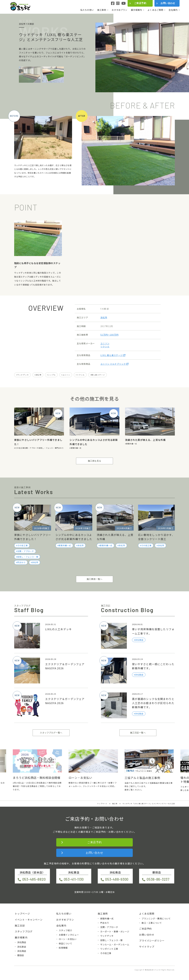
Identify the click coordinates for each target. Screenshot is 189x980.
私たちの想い (87, 10)
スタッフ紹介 (65, 930)
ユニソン (105, 343)
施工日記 (20, 925)
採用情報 (63, 948)
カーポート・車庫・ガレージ (115, 932)
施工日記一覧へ (138, 733)
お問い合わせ (168, 3)
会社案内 (173, 10)
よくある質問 (147, 914)
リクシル (105, 346)
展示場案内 (137, 10)
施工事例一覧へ (94, 579)
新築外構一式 (76, 448)
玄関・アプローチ (31, 448)
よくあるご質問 (155, 10)
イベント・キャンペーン (29, 920)
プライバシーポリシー (152, 940)
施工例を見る (95, 461)
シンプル (52, 375)
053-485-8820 (34, 879)
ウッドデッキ (23, 375)
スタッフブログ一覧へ (51, 733)
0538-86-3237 (158, 879)
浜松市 (104, 317)
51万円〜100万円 (109, 335)
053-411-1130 (74, 879)
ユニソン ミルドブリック (114, 364)
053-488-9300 (117, 879)
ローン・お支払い (68, 939)
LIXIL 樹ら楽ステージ (113, 355)
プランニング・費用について (156, 919)
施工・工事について (152, 923)
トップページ (22, 914)
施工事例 (102, 10)
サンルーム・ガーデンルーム (115, 944)
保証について (65, 943)
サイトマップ (147, 947)
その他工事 (20, 448)
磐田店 (21, 955)
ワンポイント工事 (109, 949)
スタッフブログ (24, 931)
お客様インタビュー (69, 935)
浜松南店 (22, 951)
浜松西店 (22, 942)
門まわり (60, 448)
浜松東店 (22, 947)
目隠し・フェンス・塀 (48, 448)
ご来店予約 (140, 3)
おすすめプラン (119, 10)
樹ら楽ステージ (98, 375)
